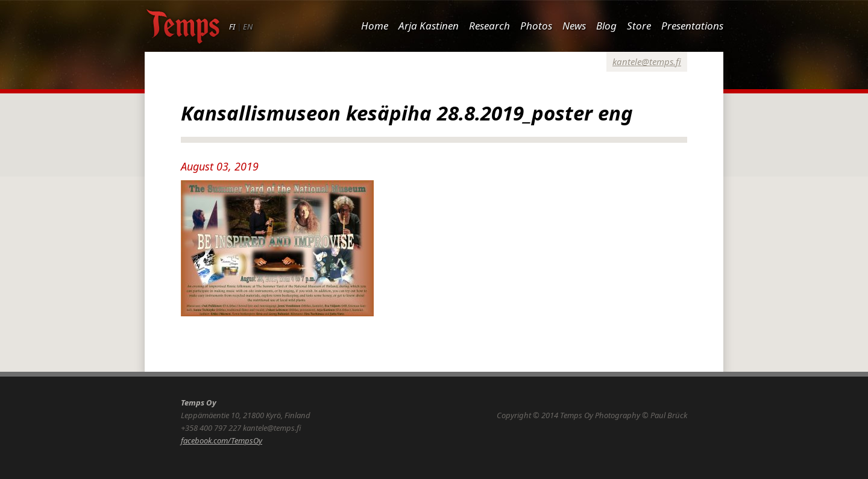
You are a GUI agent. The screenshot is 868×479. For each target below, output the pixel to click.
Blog (606, 26)
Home (375, 26)
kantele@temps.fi (647, 61)
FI (232, 27)
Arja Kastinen (429, 26)
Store (639, 26)
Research (489, 26)
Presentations (692, 26)
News (574, 26)
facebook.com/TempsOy (222, 440)
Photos (536, 26)
